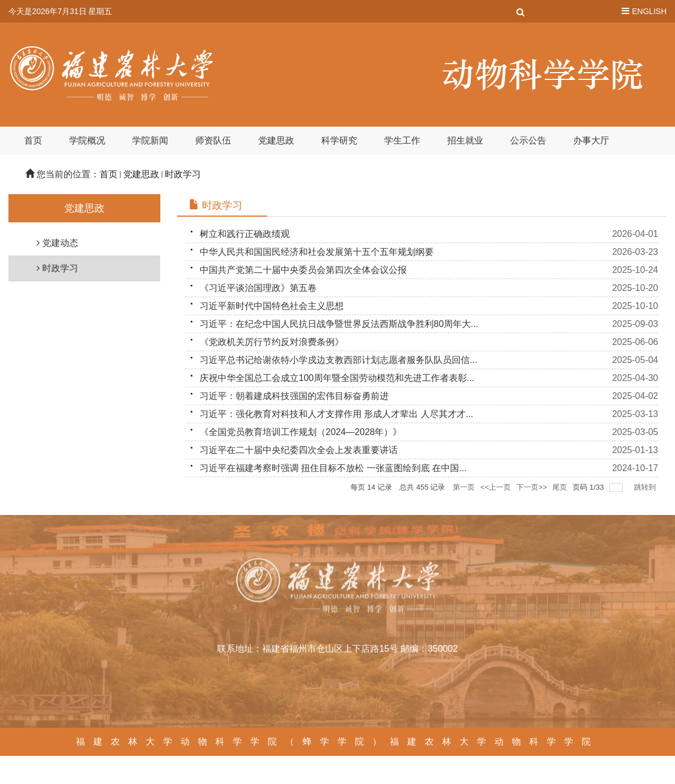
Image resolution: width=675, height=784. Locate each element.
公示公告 (528, 140)
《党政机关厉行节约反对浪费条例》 (272, 342)
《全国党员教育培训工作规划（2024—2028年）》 (301, 432)
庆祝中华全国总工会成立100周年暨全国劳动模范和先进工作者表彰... (337, 378)
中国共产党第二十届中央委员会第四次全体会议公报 (303, 270)
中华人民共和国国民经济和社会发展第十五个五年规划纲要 (317, 252)
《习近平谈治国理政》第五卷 (258, 288)
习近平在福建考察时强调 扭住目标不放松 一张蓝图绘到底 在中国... (333, 468)
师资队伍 (213, 140)
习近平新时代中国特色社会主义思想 (272, 306)
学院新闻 (150, 140)
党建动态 (60, 243)
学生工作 (402, 140)
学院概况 (87, 140)
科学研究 (339, 140)
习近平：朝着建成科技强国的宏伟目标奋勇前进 (294, 396)
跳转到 (646, 487)
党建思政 (276, 140)
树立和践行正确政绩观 (245, 234)
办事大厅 (591, 140)
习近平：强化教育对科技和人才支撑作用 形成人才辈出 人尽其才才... (336, 414)
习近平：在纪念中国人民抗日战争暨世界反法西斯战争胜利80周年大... (339, 324)
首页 (33, 140)
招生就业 (465, 140)
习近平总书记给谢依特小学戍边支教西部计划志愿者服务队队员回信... (338, 360)
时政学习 (183, 174)
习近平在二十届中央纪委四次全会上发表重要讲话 (299, 450)
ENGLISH (649, 11)
